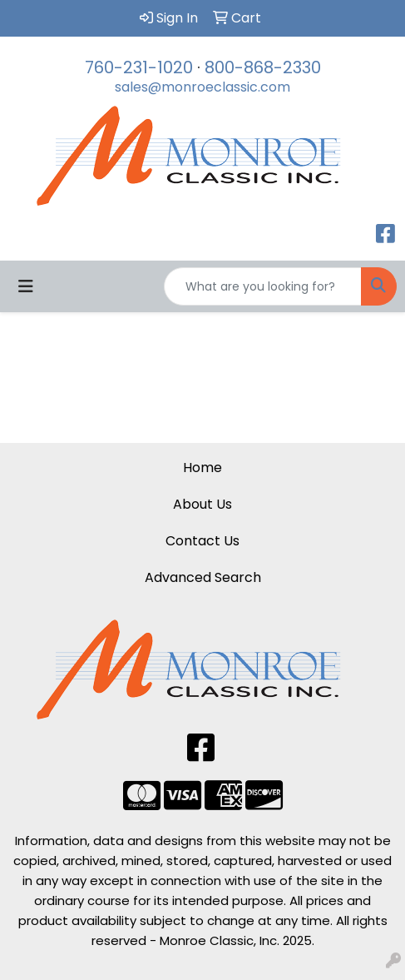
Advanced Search (203, 577)
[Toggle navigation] (26, 286)
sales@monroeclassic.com (202, 87)
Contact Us (202, 541)
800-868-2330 (263, 67)
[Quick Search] (263, 286)
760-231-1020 (139, 67)
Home (202, 468)
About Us (202, 504)
